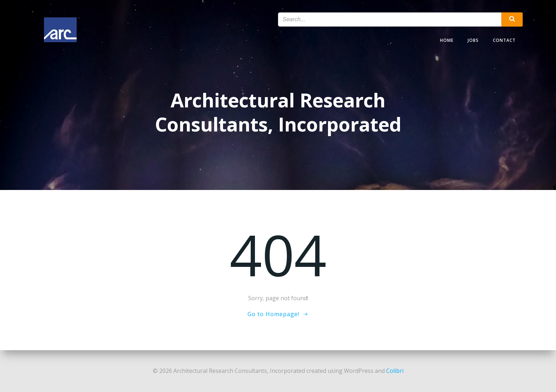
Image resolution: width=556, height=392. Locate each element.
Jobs (473, 40)
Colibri (395, 371)
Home (447, 40)
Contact (504, 40)
